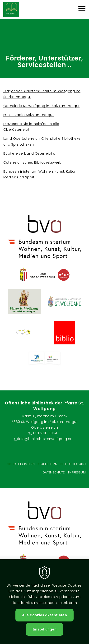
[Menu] (82, 9)
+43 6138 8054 (45, 433)
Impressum (77, 472)
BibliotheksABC (73, 464)
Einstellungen (45, 629)
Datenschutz (54, 472)
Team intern (48, 464)
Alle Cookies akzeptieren (44, 615)
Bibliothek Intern (21, 464)
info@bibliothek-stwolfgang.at (45, 439)
